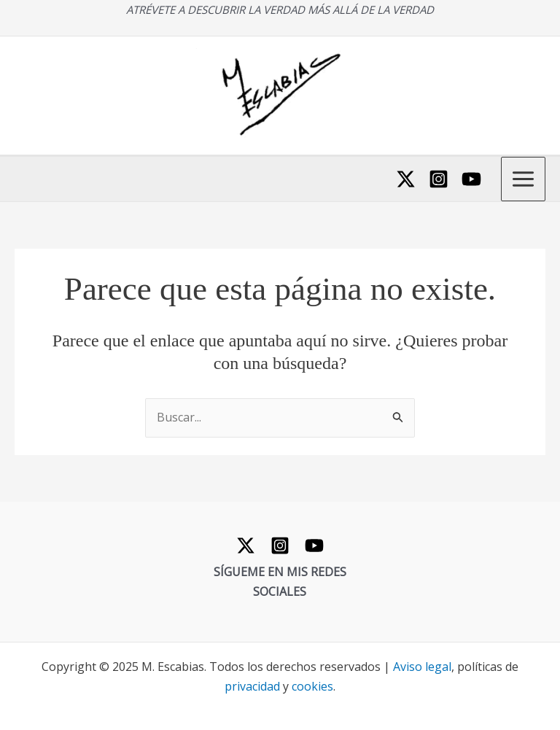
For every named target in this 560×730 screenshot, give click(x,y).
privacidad (252, 686)
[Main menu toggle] (523, 179)
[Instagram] (439, 179)
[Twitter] (406, 179)
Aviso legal (422, 667)
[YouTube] (471, 179)
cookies (312, 686)
